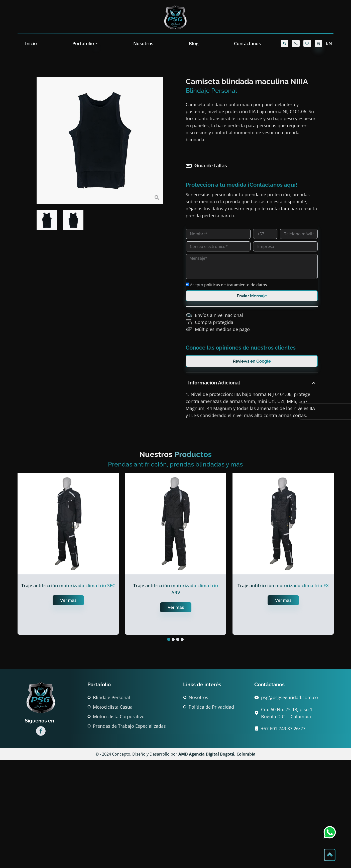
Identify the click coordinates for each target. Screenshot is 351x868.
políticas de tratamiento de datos (253, 285)
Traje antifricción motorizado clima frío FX (283, 585)
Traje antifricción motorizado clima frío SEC (68, 585)
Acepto (246, 285)
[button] (285, 43)
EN (329, 43)
